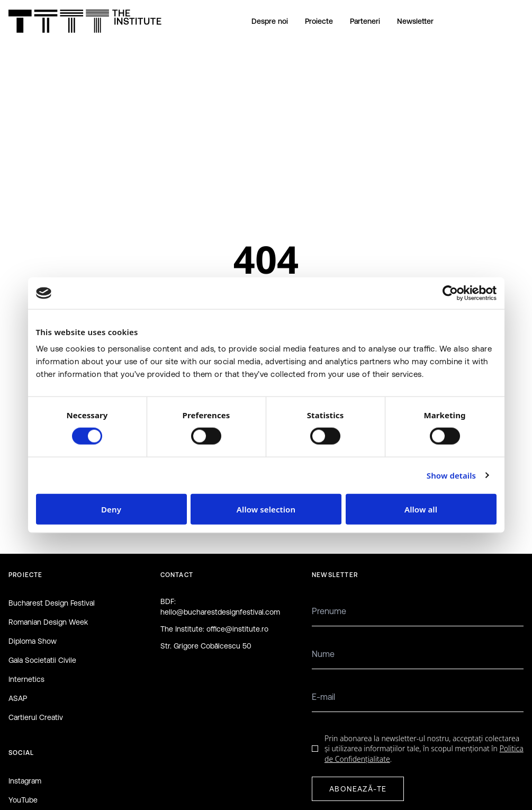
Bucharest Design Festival (52, 603)
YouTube (23, 800)
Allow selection (266, 509)
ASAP (18, 698)
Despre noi (270, 21)
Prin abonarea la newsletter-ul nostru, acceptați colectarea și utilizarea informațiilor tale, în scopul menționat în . (424, 749)
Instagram (25, 781)
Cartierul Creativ (36, 717)
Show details (451, 475)
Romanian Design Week (48, 622)
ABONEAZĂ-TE (358, 789)
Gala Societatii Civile (42, 660)
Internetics (26, 679)
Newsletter (415, 21)
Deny (111, 509)
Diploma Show (33, 641)
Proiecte (319, 21)
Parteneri (365, 21)
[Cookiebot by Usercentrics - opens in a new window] (450, 293)
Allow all (421, 509)
